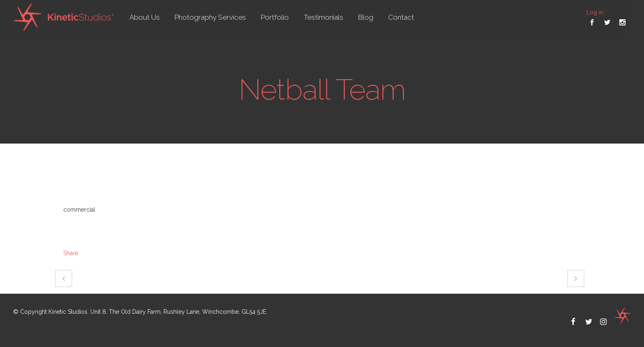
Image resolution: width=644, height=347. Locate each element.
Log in (595, 12)
